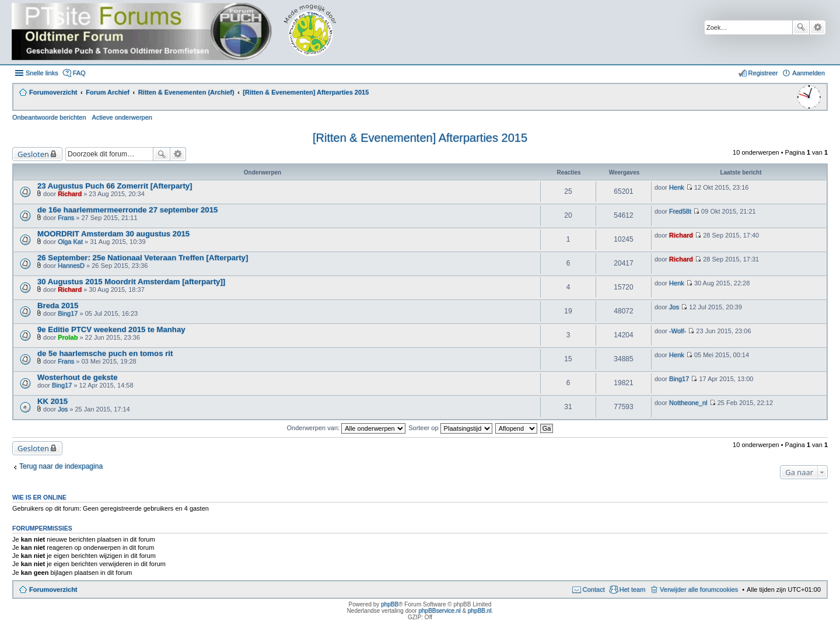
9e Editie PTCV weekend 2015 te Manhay (111, 329)
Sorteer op (450, 428)
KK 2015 (52, 401)
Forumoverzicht (53, 589)
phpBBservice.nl (439, 611)
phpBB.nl (480, 611)
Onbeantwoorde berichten (49, 117)
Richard (70, 194)
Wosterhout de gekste (78, 377)
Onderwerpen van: (346, 428)
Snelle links (42, 73)
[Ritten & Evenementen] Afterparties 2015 (420, 138)
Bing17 (68, 313)
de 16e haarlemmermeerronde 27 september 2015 (127, 210)
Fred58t (680, 211)
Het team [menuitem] (633, 589)
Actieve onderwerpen (122, 117)
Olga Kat (70, 242)
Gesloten (33, 154)
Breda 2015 (58, 306)
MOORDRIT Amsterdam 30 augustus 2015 (113, 234)
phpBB (390, 604)
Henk (677, 187)
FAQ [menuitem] (79, 73)
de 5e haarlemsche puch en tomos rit (105, 353)
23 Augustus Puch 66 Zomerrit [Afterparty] (115, 186)
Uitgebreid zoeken (818, 27)
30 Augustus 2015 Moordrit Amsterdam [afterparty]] (131, 282)
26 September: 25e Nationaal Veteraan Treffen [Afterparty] (143, 258)
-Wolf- (678, 331)
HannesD (71, 266)
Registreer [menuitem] (763, 73)
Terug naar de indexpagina (61, 466)
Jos (674, 307)
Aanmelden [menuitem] (808, 73)
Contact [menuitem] (594, 589)
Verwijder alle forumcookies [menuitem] (699, 589)
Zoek (801, 27)
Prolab (68, 337)
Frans (66, 218)
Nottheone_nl (688, 403)
